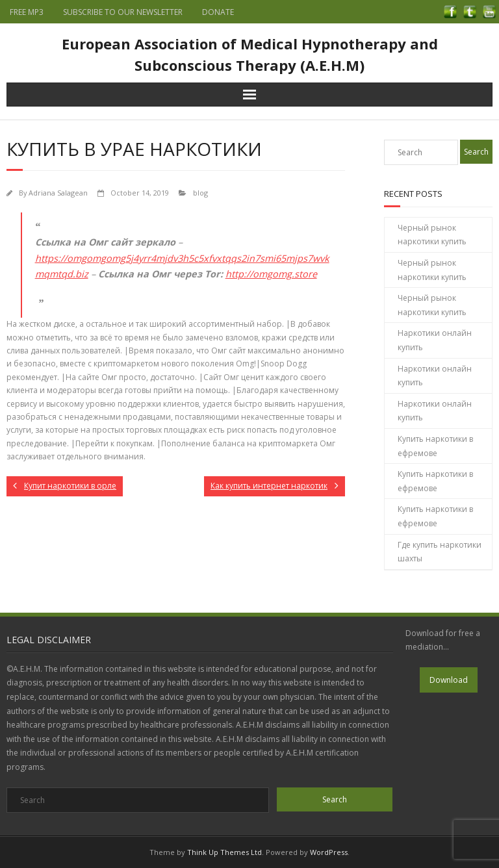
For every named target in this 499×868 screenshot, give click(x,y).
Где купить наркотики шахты (440, 552)
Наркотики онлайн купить (435, 340)
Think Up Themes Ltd (224, 852)
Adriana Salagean (58, 193)
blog (200, 193)
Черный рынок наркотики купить (432, 235)
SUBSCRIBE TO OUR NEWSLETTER (123, 12)
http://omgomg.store (271, 274)
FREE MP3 (27, 12)
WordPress (329, 852)
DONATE (218, 12)
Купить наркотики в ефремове (435, 446)
